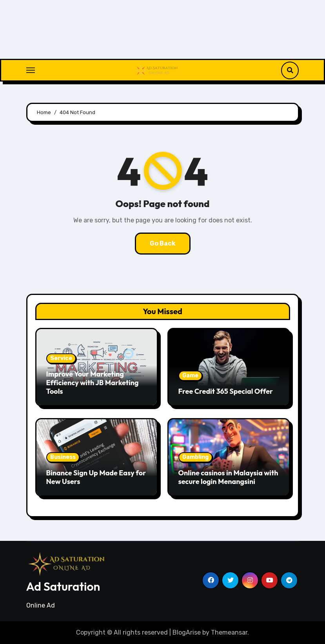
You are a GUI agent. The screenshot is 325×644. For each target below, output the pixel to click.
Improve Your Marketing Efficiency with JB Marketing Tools (93, 382)
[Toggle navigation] (31, 70)
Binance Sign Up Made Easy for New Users (96, 477)
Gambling (195, 457)
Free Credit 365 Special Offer (226, 391)
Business (63, 457)
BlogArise (187, 632)
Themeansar (229, 632)
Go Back (163, 243)
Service (61, 358)
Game (190, 376)
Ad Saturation (63, 586)
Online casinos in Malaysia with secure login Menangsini (228, 477)
